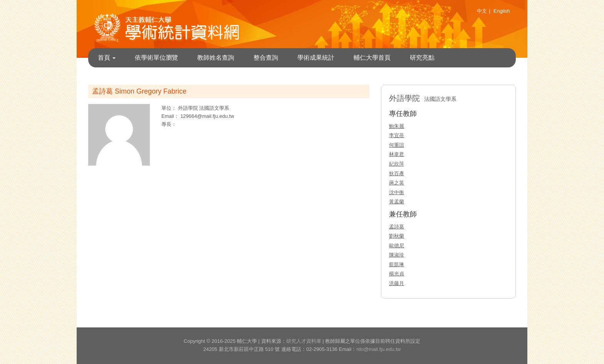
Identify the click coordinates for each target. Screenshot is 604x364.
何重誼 (397, 145)
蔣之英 (397, 183)
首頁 (107, 58)
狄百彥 (397, 174)
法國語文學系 (214, 108)
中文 (482, 11)
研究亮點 (422, 58)
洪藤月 (397, 283)
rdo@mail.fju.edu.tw (378, 349)
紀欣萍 (397, 164)
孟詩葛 (397, 227)
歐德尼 (397, 246)
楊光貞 (397, 274)
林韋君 (397, 154)
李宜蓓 (397, 135)
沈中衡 (397, 192)
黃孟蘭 (397, 202)
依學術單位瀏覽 (156, 58)
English (502, 11)
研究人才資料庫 (304, 341)
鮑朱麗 (397, 126)
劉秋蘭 (397, 236)
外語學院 (189, 108)
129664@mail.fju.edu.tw (207, 116)
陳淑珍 (397, 255)
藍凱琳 (397, 264)
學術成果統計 (316, 58)
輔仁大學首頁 (372, 58)
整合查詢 (266, 58)
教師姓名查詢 (216, 58)
